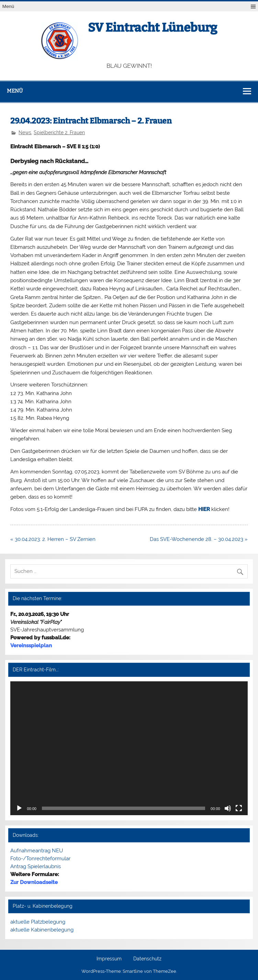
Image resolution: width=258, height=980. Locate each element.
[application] (129, 748)
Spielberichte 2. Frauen (59, 132)
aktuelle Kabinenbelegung (42, 930)
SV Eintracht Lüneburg (153, 28)
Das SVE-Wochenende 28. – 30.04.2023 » (199, 539)
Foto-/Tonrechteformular (40, 859)
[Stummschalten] (228, 808)
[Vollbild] (239, 808)
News (25, 132)
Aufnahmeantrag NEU (37, 851)
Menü (8, 6)
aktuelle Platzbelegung (38, 922)
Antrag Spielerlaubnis (36, 866)
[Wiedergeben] (19, 808)
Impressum (109, 959)
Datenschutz (147, 959)
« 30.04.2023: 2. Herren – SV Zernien (53, 539)
